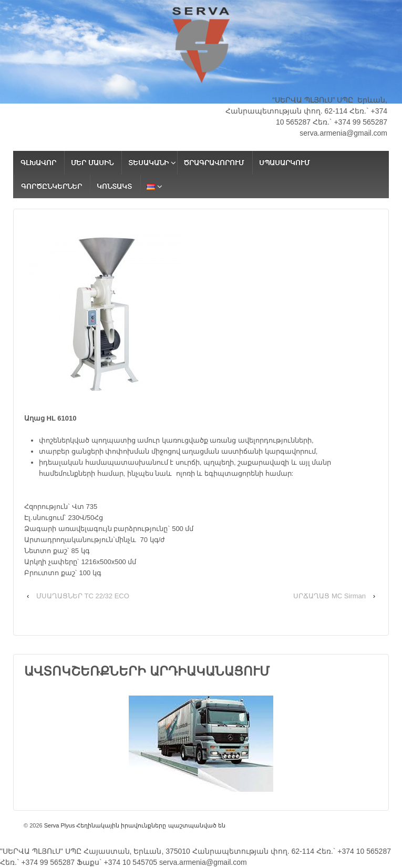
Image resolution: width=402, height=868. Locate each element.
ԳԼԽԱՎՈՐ (38, 163)
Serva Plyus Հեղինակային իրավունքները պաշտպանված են (134, 825)
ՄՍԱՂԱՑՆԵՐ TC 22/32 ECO (83, 596)
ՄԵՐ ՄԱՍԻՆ (92, 163)
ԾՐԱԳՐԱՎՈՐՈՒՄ (214, 163)
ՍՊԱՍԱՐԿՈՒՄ (284, 163)
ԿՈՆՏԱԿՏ (114, 186)
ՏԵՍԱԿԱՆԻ (148, 163)
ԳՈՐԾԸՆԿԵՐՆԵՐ (51, 186)
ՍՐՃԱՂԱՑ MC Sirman (329, 596)
